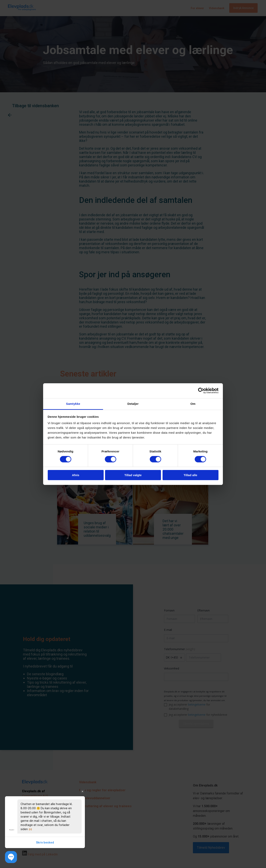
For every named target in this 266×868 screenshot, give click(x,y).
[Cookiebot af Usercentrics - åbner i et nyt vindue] (201, 391)
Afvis (76, 475)
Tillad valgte (133, 475)
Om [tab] (193, 404)
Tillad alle (190, 475)
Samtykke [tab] (73, 404)
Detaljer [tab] (133, 404)
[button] (11, 857)
